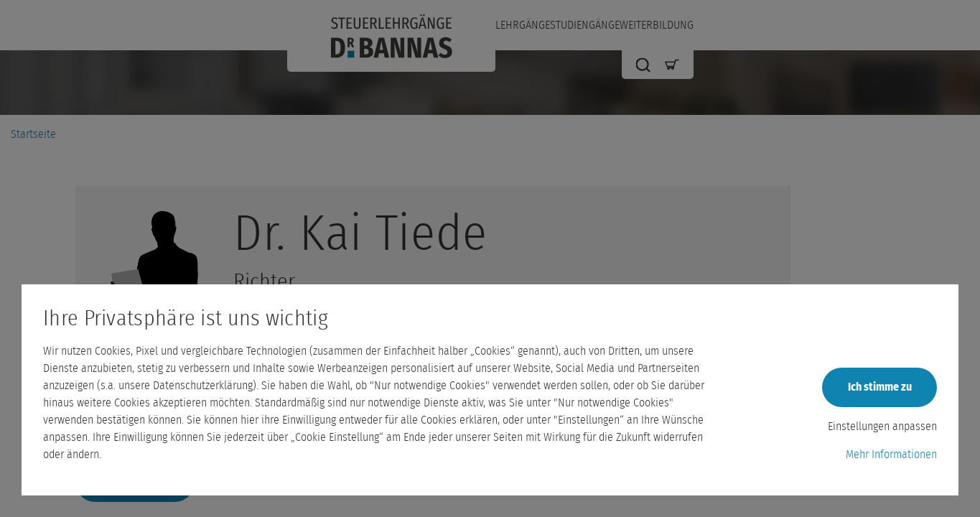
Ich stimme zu (880, 387)
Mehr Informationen (891, 455)
